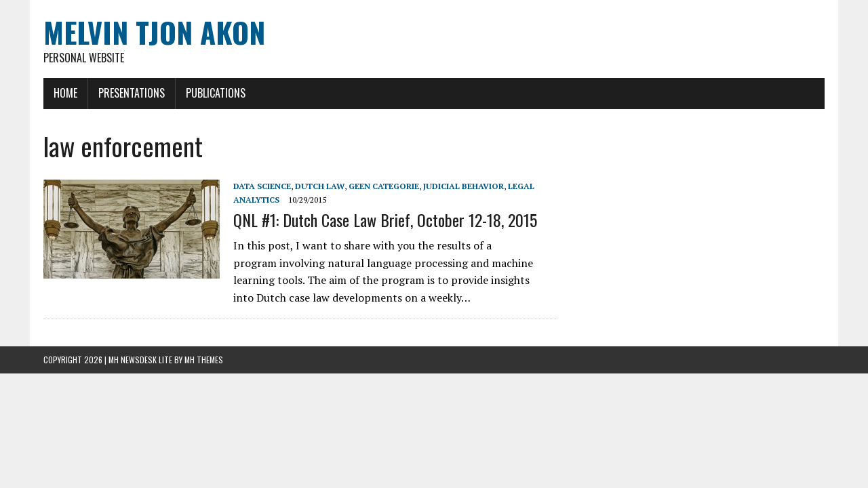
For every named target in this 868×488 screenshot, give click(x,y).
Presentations (132, 93)
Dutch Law (320, 186)
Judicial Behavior (463, 186)
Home (65, 93)
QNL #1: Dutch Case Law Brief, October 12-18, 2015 (385, 220)
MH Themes (204, 360)
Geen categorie (384, 186)
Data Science (262, 186)
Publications (216, 93)
